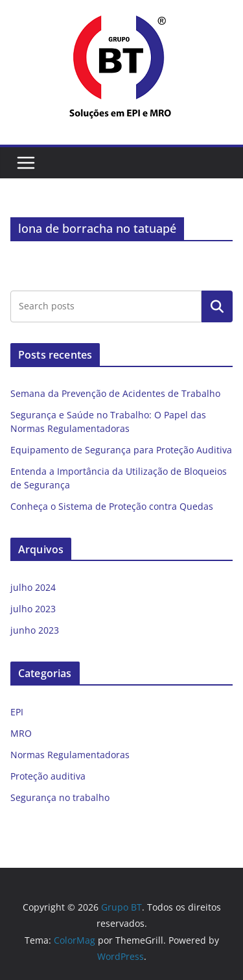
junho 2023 (35, 630)
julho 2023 (33, 609)
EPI (17, 712)
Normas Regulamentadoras (70, 755)
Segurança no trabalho (60, 797)
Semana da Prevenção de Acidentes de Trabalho (115, 393)
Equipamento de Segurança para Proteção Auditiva (121, 450)
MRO (21, 733)
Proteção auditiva (48, 776)
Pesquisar (217, 306)
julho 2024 (33, 587)
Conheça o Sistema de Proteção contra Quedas (112, 506)
